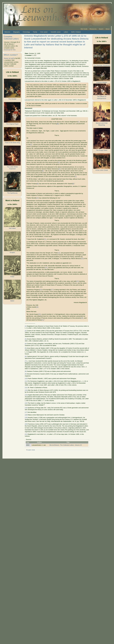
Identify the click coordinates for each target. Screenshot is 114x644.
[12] (59, 253)
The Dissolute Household (102, 65)
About (108, 29)
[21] (43, 320)
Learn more (31, 450)
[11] (45, 239)
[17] (52, 290)
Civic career (44, 32)
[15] (77, 281)
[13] (82, 258)
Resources (93, 29)
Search (101, 29)
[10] (37, 198)
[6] (43, 171)
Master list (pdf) (9, 58)
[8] (38, 184)
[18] (37, 307)
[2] (26, 331)
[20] (82, 318)
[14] (46, 268)
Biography (16, 32)
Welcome (7, 32)
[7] (76, 176)
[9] (73, 184)
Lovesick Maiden (102, 82)
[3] (31, 144)
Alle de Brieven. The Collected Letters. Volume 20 (66, 445)
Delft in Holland (76, 32)
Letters (66, 32)
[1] (79, 122)
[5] (59, 169)
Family (35, 32)
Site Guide (84, 29)
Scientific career (56, 32)
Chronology (26, 32)
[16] (41, 290)
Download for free (10, 50)
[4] (59, 162)
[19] (39, 314)
